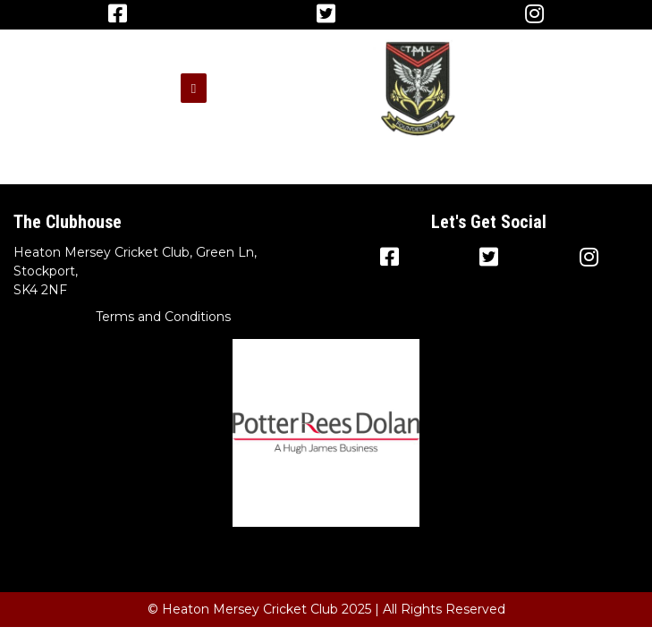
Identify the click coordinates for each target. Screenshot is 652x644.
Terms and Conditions (163, 317)
